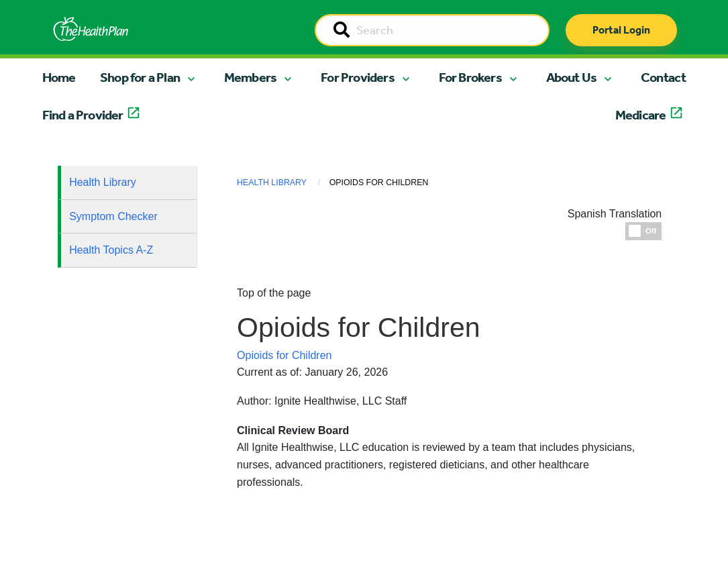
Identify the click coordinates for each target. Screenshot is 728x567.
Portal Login (621, 30)
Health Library (103, 182)
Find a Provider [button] (83, 115)
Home (59, 77)
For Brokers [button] (470, 77)
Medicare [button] (641, 115)
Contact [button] (663, 77)
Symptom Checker (113, 216)
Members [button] (250, 77)
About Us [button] (572, 77)
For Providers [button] (358, 77)
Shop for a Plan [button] (140, 77)
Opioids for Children (284, 355)
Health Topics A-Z (111, 250)
